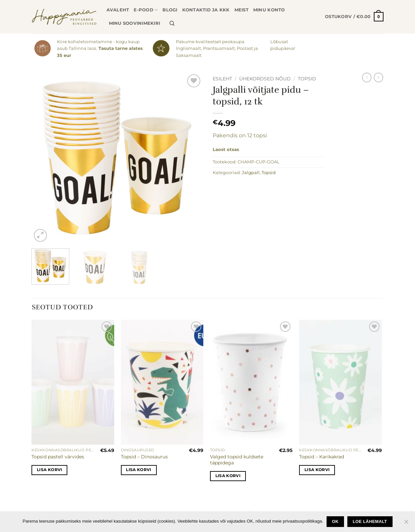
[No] (406, 524)
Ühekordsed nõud (265, 79)
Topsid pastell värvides (58, 457)
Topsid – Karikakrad (322, 457)
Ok (335, 522)
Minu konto (269, 10)
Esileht (222, 79)
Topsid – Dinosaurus (144, 457)
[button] (354, 17)
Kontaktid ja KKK (206, 10)
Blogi (170, 10)
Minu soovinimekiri (135, 23)
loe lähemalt (370, 522)
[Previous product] (378, 77)
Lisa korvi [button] (49, 470)
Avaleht (118, 10)
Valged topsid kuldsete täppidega (237, 460)
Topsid (307, 79)
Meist (241, 10)
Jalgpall (251, 173)
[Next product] (367, 77)
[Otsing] (172, 23)
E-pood (146, 10)
